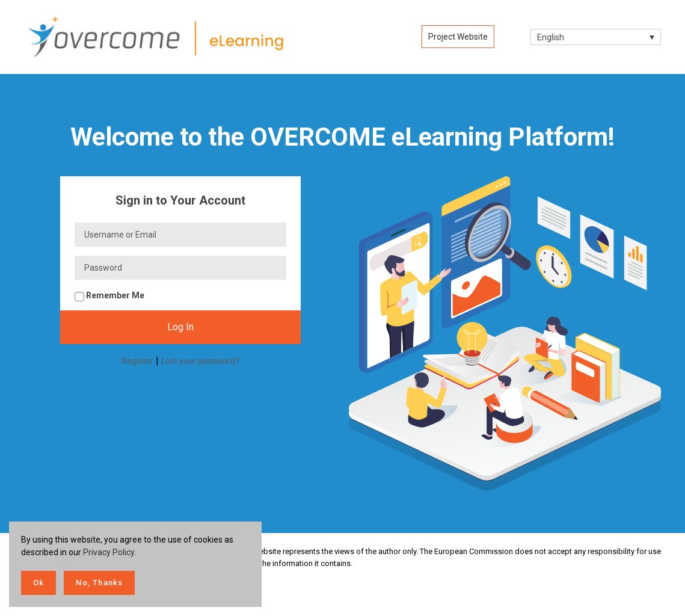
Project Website (458, 37)
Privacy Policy (109, 552)
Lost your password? (200, 361)
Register (137, 361)
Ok (38, 583)
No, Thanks (99, 583)
